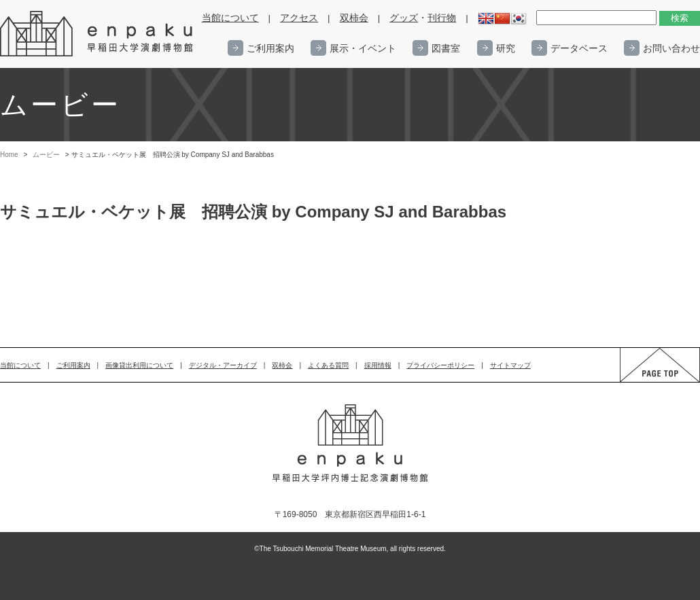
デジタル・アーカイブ (223, 365)
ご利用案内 (270, 48)
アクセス (299, 18)
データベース (579, 48)
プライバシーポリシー (440, 365)
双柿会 (354, 18)
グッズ (404, 18)
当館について (230, 18)
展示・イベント (363, 48)
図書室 (446, 48)
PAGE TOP (647, 382)
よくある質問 (328, 365)
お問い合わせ (671, 48)
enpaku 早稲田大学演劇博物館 (97, 34)
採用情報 (378, 365)
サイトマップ (510, 365)
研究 (506, 48)
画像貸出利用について (139, 365)
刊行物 (442, 18)
